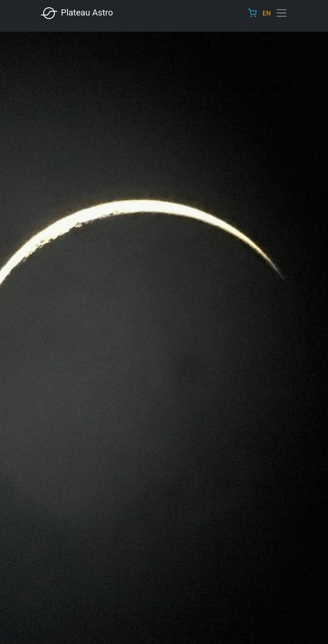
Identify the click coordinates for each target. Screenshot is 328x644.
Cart (252, 13)
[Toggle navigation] (282, 13)
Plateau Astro (76, 13)
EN (267, 13)
